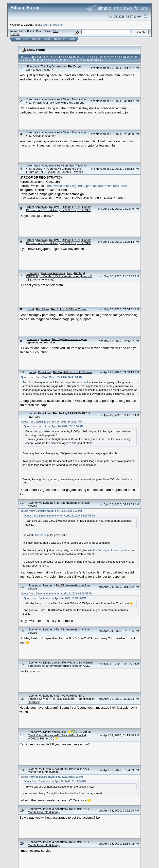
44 (69, 60)
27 (120, 57)
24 (109, 57)
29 (128, 57)
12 (63, 57)
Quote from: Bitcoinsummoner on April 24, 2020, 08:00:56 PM (60, 516)
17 (82, 57)
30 (132, 57)
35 (34, 60)
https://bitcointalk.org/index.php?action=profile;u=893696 (88, 186)
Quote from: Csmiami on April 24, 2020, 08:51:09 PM (51, 511)
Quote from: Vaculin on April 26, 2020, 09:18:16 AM (53, 426)
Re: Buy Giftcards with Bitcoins (73, 372)
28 (124, 57)
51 (96, 60)
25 (113, 57)
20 (93, 57)
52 (100, 60)
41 (57, 60)
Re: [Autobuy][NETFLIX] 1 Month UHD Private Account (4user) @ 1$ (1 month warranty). (59, 276)
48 (84, 60)
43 (65, 60)
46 (76, 60)
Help (26, 39)
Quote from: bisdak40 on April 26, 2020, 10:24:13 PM (52, 422)
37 (42, 60)
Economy (33, 66)
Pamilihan (43, 309)
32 (22, 60)
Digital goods (52, 662)
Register (60, 39)
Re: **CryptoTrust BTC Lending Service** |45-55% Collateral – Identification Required (61, 699)
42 (61, 60)
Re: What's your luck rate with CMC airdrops (56, 102)
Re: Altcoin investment (42, 136)
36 (38, 60)
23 (105, 57)
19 (89, 57)
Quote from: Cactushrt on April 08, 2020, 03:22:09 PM (55, 782)
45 (72, 60)
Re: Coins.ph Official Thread (69, 309)
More (72, 39)
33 (26, 60)
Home (17, 39)
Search (37, 39)
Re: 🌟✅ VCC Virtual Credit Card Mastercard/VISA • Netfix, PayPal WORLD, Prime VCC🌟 (59, 735)
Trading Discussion (53, 66)
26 (117, 57)
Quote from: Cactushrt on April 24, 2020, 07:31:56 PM (55, 598)
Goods (46, 339)
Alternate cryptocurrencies (43, 99)
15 (74, 57)
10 (55, 57)
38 (46, 60)
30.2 (56, 31)
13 (66, 57)
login (46, 25)
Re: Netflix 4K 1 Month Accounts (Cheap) (58, 770)
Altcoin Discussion (74, 99)
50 (92, 60)
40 (53, 60)
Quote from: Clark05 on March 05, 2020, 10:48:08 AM (52, 377)
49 (88, 60)
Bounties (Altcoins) (75, 165)
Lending (48, 503)
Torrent (15, 34)
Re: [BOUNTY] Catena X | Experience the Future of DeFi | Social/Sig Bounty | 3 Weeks (55, 170)
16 (78, 57)
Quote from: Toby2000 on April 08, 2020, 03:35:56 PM (52, 777)
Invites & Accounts (53, 273)
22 (101, 57)
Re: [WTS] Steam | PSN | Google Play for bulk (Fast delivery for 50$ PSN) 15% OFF (59, 208)
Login (48, 39)
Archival (41, 207)
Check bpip (42, 535)
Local (30, 309)
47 (80, 60)
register (58, 25)
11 (59, 57)
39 (49, 60)
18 (86, 57)
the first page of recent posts (110, 550)
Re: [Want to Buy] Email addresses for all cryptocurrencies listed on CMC (60, 664)
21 (97, 57)
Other (30, 207)
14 (70, 57)
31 (136, 57)
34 (30, 60)
